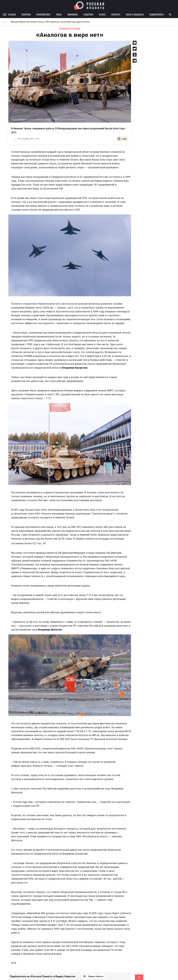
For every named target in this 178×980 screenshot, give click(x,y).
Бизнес (102, 14)
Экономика (73, 14)
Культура (116, 14)
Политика (26, 14)
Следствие (88, 14)
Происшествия (43, 14)
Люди (59, 14)
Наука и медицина (135, 14)
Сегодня (12, 14)
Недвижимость (157, 14)
